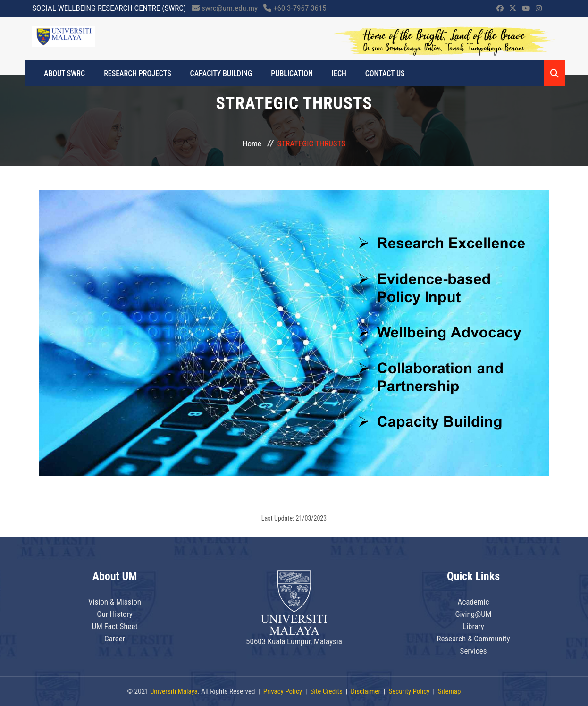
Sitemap (449, 691)
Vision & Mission (115, 602)
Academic (474, 602)
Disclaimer (365, 691)
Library (473, 626)
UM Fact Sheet (114, 626)
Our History (115, 614)
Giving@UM (473, 614)
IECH (339, 73)
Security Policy (409, 691)
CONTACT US (385, 73)
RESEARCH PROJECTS (137, 73)
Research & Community (473, 639)
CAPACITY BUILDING (221, 73)
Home (252, 143)
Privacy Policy (283, 691)
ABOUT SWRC (64, 73)
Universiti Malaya (174, 691)
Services (474, 651)
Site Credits (327, 691)
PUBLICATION (292, 73)
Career (115, 639)
